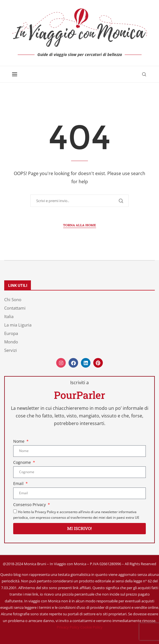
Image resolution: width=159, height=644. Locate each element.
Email (19, 483)
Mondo (11, 342)
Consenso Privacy (30, 505)
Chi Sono (13, 300)
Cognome (23, 462)
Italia (9, 317)
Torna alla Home (80, 225)
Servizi (11, 350)
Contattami (15, 308)
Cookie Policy (91, 627)
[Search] (144, 74)
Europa (11, 333)
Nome (19, 441)
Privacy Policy (68, 627)
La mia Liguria (18, 325)
